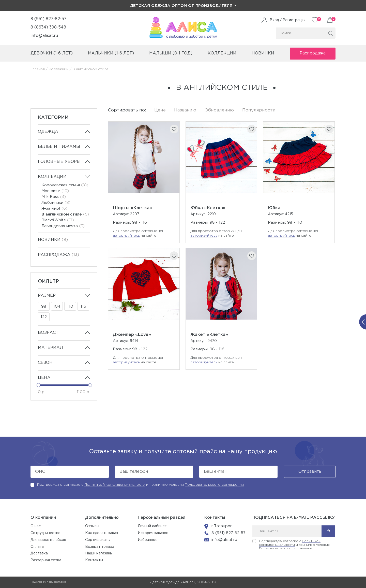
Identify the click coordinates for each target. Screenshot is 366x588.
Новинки (263, 53)
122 (44, 317)
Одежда (48, 132)
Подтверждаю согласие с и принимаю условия (140, 485)
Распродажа (313, 53)
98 (44, 306)
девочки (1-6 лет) (52, 53)
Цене (160, 110)
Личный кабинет (152, 526)
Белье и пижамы (59, 147)
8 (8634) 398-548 (48, 27)
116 (83, 306)
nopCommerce (56, 582)
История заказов (153, 533)
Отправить (310, 472)
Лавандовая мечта (63, 226)
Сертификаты (98, 540)
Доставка (39, 553)
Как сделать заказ (102, 533)
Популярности (259, 110)
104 (57, 306)
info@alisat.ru (44, 36)
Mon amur (55, 191)
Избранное (148, 540)
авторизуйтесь (126, 236)
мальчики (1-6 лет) (111, 53)
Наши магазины (99, 553)
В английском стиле (65, 214)
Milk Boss (54, 197)
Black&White (58, 220)
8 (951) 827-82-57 (49, 19)
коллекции (222, 53)
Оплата (37, 547)
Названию (185, 110)
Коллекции (59, 69)
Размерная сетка (46, 560)
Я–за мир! (54, 209)
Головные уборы (59, 162)
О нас (36, 526)
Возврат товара (100, 547)
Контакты (94, 560)
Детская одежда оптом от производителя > (183, 6)
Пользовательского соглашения (214, 485)
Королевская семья (65, 185)
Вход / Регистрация (288, 20)
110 (70, 306)
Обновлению (219, 110)
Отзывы (92, 526)
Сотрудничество (45, 533)
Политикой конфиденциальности (115, 485)
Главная (38, 69)
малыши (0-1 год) (171, 53)
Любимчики (56, 203)
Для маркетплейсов (48, 540)
